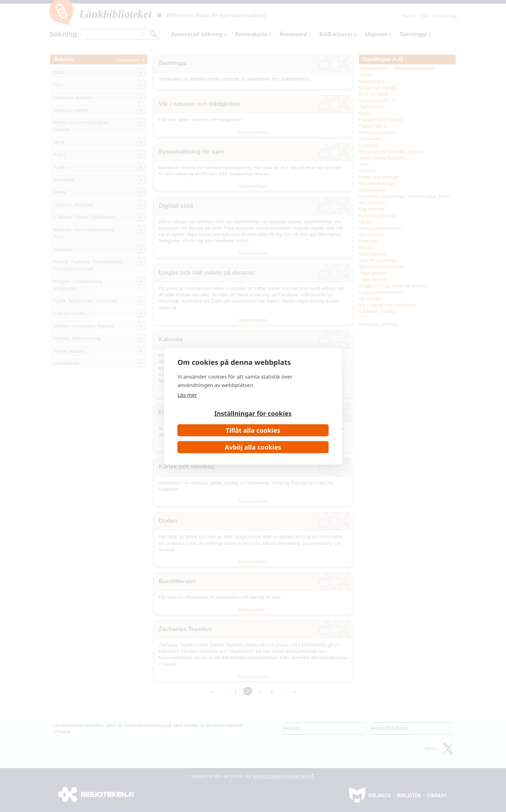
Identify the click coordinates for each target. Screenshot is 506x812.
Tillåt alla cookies (253, 430)
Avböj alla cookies (253, 447)
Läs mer (187, 395)
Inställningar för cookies (253, 413)
